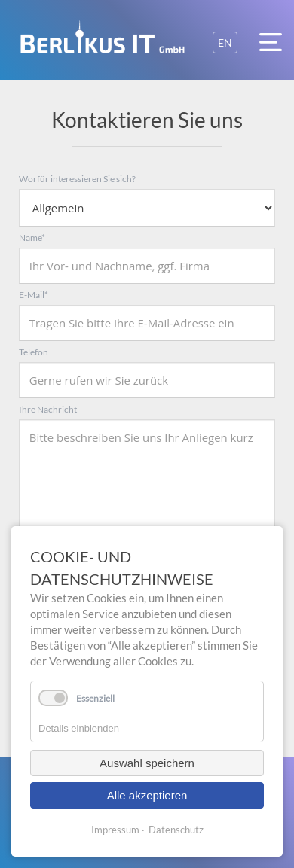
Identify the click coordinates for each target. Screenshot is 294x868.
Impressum (115, 830)
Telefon (34, 352)
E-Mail (34, 295)
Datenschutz (176, 830)
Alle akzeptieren (147, 795)
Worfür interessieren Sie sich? (77, 179)
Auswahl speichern (147, 763)
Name (32, 238)
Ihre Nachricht (48, 409)
